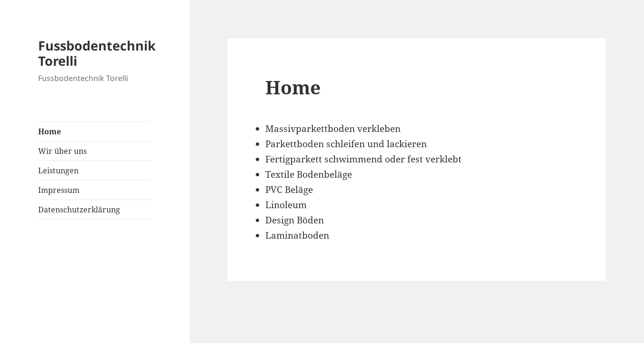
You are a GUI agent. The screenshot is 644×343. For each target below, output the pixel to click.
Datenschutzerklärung (79, 210)
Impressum (59, 190)
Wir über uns (62, 151)
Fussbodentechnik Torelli (97, 53)
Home (50, 131)
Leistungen (58, 171)
